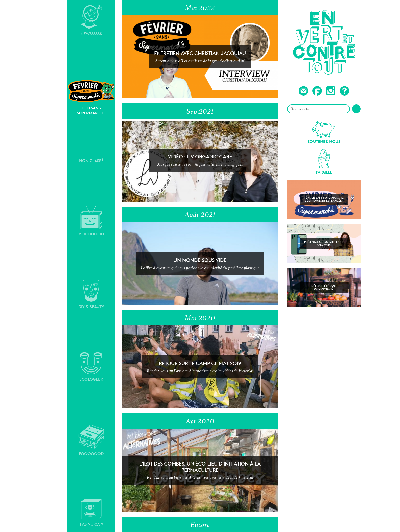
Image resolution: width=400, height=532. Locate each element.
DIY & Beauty (91, 294)
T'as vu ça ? (91, 513)
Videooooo (91, 221)
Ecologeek (91, 367)
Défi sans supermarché (91, 97)
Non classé (91, 161)
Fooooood (91, 440)
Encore (200, 525)
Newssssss (91, 21)
